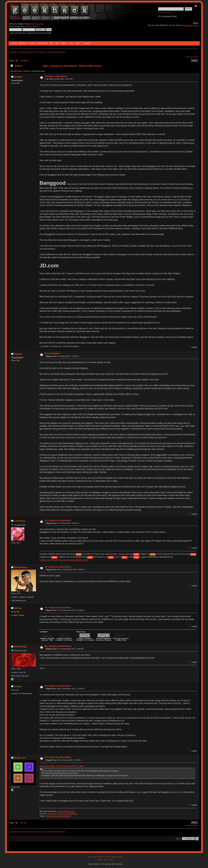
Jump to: (178, 839)
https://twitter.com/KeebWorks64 (58, 816)
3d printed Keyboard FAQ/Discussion (74, 560)
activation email (31, 26)
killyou (18, 608)
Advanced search (165, 12)
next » (197, 57)
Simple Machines (116, 857)
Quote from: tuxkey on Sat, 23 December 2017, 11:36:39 (62, 766)
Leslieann (20, 521)
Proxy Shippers (52, 353)
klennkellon (21, 567)
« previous (189, 57)
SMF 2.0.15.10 (93, 857)
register (40, 24)
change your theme (190, 25)
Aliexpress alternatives (56, 76)
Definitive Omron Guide (49, 560)
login (33, 24)
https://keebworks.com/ (66, 811)
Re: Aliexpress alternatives (58, 521)
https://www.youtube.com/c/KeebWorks (63, 814)
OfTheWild (20, 647)
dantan (18, 77)
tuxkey (18, 686)
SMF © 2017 (104, 857)
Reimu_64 (20, 758)
